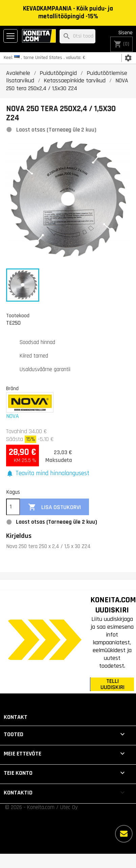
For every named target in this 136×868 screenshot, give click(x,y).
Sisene (126, 33)
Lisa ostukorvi (54, 507)
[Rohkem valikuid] (124, 834)
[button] (48, 474)
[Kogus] (13, 507)
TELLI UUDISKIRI (112, 684)
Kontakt (16, 717)
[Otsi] (77, 36)
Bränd (12, 388)
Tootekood (18, 316)
